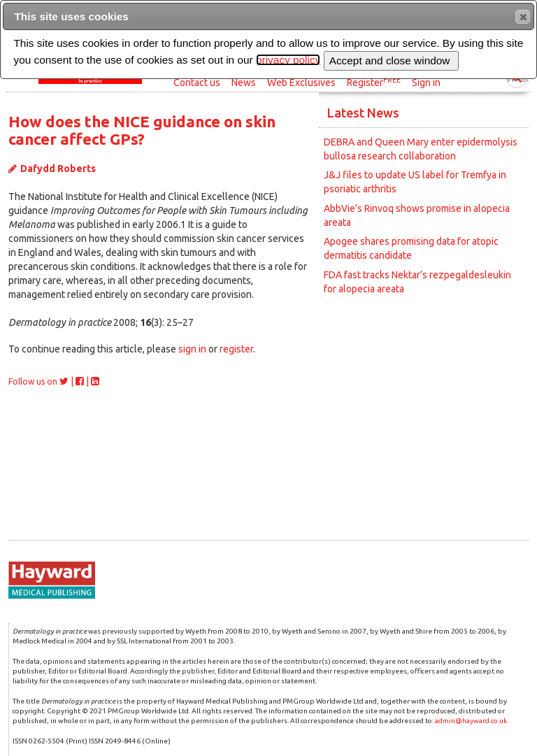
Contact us (197, 83)
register (236, 349)
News (244, 83)
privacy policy (288, 60)
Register (374, 82)
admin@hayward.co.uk (471, 721)
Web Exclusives (301, 83)
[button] (523, 17)
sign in (192, 349)
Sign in (426, 83)
